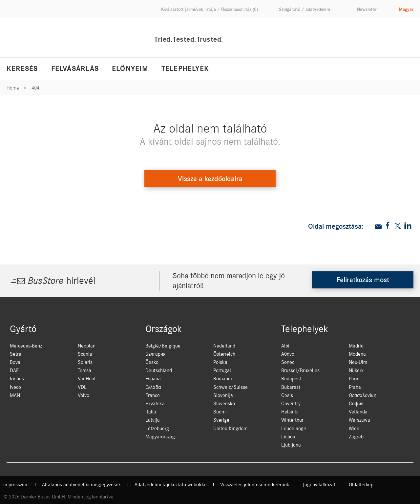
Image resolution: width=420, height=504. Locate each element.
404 (35, 88)
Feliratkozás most (363, 280)
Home (13, 88)
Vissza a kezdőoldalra (210, 179)
